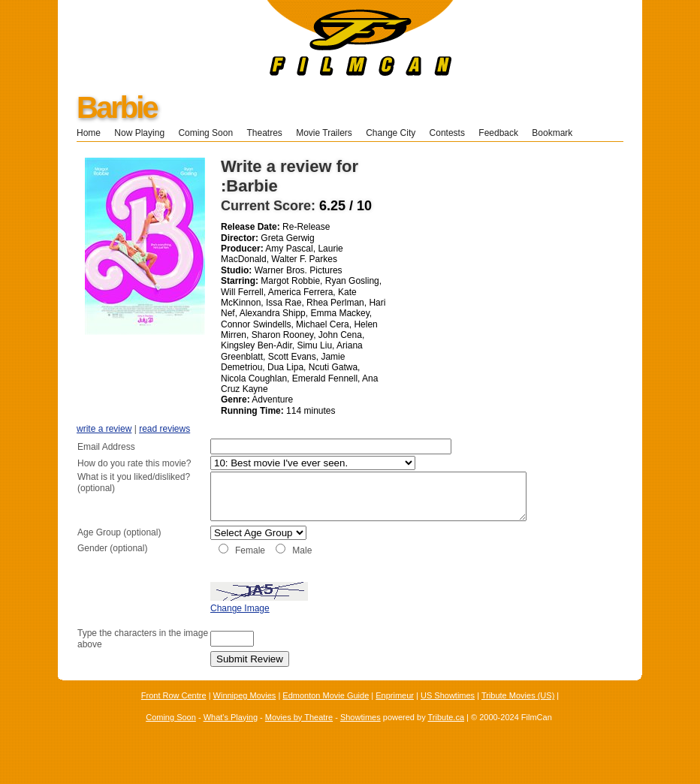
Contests (447, 133)
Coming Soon (205, 133)
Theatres (264, 133)
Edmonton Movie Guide (326, 712)
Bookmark (557, 133)
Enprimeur (395, 712)
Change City (391, 133)
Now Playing (139, 133)
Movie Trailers (324, 133)
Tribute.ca (447, 733)
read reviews (164, 429)
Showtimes (361, 733)
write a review (104, 429)
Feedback (498, 133)
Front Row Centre (174, 712)
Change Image (202, 625)
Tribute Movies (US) (518, 712)
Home (89, 133)
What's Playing (231, 733)
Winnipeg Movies (245, 712)
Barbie (117, 107)
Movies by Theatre (299, 733)
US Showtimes (448, 712)
